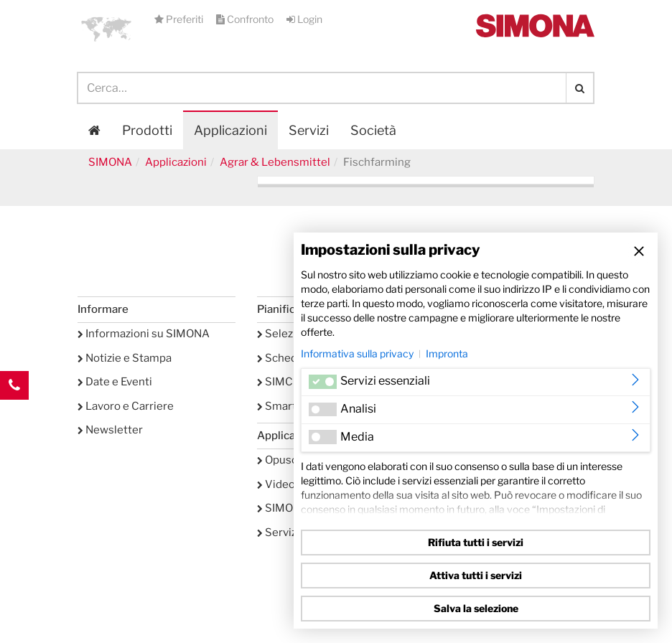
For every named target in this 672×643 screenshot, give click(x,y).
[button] (106, 29)
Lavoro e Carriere (126, 406)
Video (276, 484)
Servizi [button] (309, 130)
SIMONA (110, 162)
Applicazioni (230, 130)
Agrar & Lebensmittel (275, 162)
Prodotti (147, 130)
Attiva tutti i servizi (476, 575)
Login (304, 19)
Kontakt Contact (14, 414)
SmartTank (289, 406)
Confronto (246, 19)
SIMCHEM (287, 382)
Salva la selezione (476, 608)
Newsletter (110, 430)
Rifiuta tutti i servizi (476, 542)
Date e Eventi (115, 382)
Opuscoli (283, 460)
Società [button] (373, 130)
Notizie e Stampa (125, 358)
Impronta (447, 353)
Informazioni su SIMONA (144, 334)
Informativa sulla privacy (357, 353)
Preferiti (180, 19)
